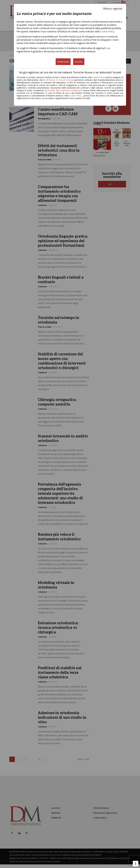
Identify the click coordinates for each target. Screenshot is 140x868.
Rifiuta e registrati (113, 9)
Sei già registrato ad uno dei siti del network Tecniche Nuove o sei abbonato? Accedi (70, 72)
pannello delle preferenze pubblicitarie (65, 90)
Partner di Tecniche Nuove (61, 80)
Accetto (79, 62)
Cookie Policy (107, 31)
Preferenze (63, 62)
